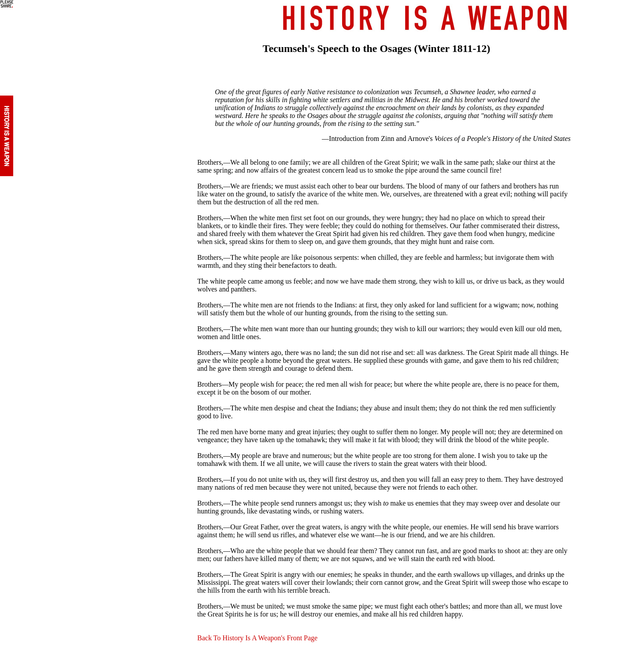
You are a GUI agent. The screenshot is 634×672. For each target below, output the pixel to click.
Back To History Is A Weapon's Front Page (257, 638)
